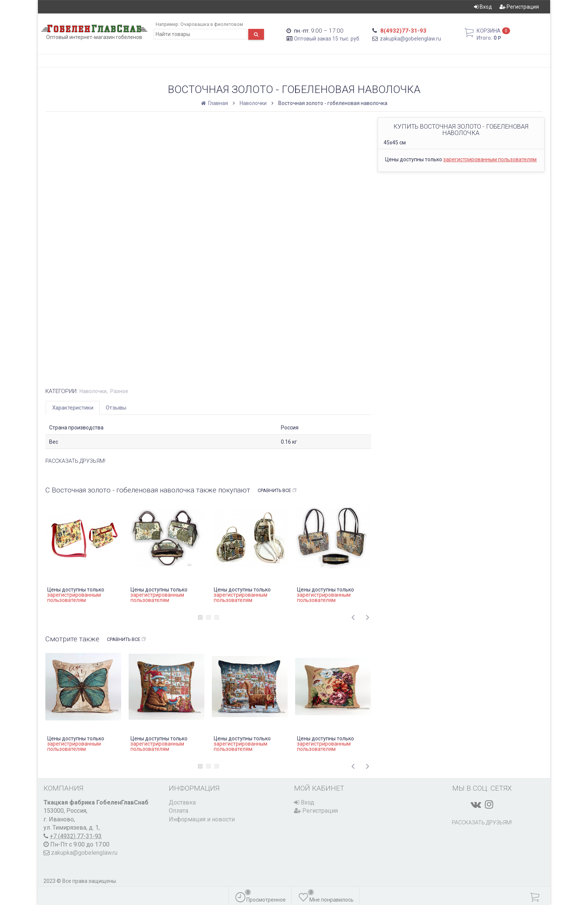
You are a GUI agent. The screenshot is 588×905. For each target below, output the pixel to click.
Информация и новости (202, 819)
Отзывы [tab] (116, 408)
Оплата (178, 811)
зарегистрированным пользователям (490, 159)
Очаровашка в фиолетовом (212, 24)
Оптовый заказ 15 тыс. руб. (327, 39)
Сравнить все (277, 491)
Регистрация (519, 7)
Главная (215, 103)
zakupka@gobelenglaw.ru (410, 39)
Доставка (182, 802)
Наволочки (253, 103)
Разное (119, 391)
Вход (483, 7)
